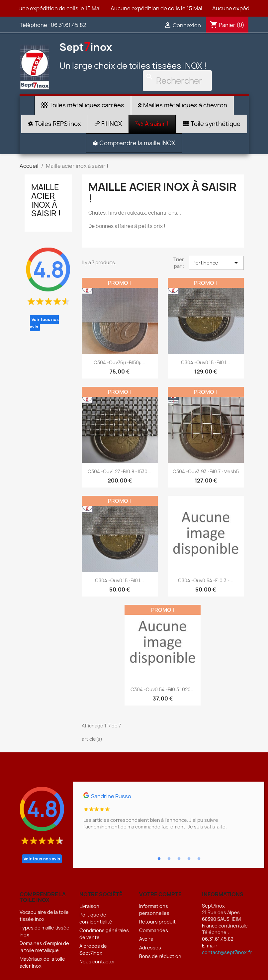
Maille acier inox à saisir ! (46, 200)
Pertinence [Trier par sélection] (216, 263)
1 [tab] (159, 859)
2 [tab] (169, 859)
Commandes (154, 930)
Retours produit (157, 922)
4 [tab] (189, 859)
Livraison (89, 906)
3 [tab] (179, 859)
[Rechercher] (177, 81)
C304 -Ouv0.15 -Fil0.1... (206, 362)
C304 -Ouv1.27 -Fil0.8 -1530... (120, 471)
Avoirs (146, 939)
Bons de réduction (160, 956)
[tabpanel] (168, 814)
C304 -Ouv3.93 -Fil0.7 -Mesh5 (206, 471)
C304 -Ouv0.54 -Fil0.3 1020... (163, 689)
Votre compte (160, 894)
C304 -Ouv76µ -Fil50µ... (120, 362)
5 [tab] (199, 859)
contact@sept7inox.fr (227, 952)
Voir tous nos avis (44, 323)
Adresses (150, 948)
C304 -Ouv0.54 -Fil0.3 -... (206, 580)
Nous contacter (97, 962)
